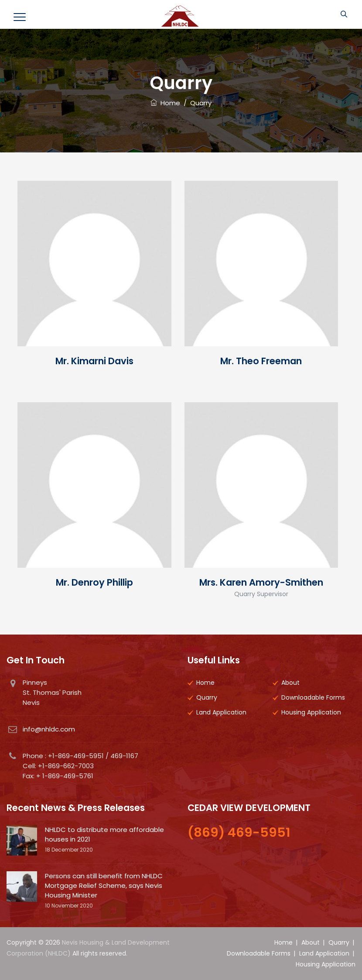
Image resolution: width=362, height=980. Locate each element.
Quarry (207, 697)
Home (165, 103)
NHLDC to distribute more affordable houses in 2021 (104, 834)
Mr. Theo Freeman (261, 361)
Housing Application (311, 712)
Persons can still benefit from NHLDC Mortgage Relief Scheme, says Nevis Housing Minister (104, 885)
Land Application (221, 712)
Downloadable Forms (313, 697)
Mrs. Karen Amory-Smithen (261, 582)
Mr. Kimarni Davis (94, 361)
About (290, 683)
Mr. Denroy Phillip (94, 582)
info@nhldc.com (49, 729)
